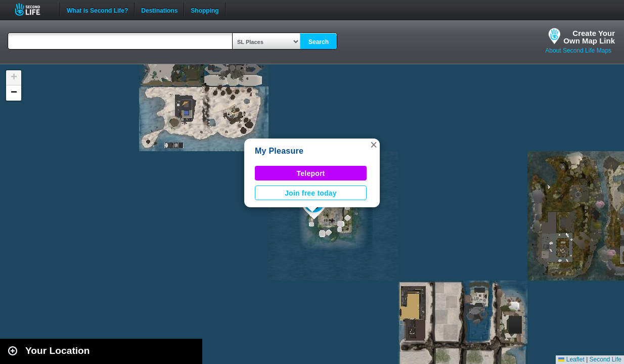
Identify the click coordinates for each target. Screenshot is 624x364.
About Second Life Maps (578, 51)
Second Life (33, 9)
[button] (374, 145)
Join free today (311, 193)
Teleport (311, 173)
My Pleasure (279, 151)
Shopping (205, 10)
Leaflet (571, 359)
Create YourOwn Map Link (589, 37)
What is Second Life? (97, 10)
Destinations (159, 10)
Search (319, 42)
